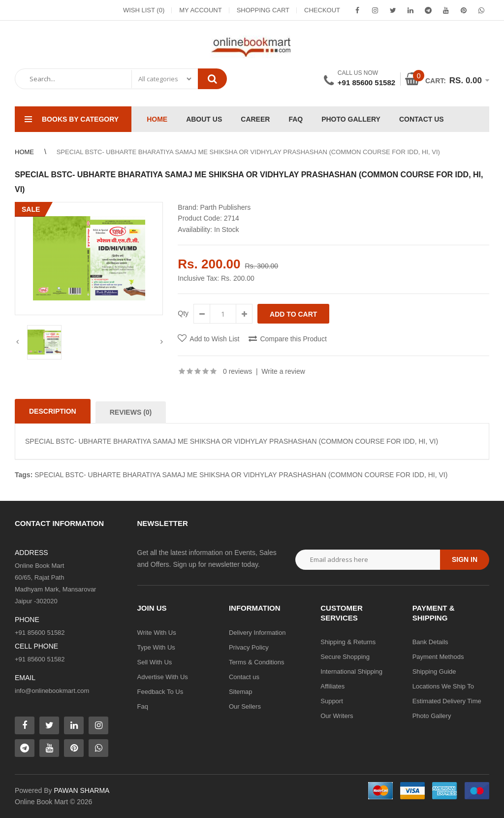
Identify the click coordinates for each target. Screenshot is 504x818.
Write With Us (157, 633)
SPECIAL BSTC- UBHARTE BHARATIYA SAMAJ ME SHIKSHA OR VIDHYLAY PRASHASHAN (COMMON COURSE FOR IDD (229, 475)
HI (432, 475)
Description (53, 411)
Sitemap (241, 692)
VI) (443, 475)
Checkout (322, 10)
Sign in (465, 559)
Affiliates (332, 686)
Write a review (283, 371)
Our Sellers (245, 706)
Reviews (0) (131, 412)
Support (332, 701)
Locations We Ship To (443, 686)
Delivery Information (257, 633)
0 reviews (237, 371)
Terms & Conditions (257, 662)
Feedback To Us (160, 692)
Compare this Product (293, 339)
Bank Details (430, 642)
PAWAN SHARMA (81, 790)
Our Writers (337, 716)
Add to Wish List (214, 339)
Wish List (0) (144, 10)
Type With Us (156, 647)
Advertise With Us (163, 677)
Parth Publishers (225, 207)
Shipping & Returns (348, 642)
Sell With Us (155, 662)
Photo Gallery (432, 716)
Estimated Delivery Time (447, 701)
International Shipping (351, 671)
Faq (143, 706)
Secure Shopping (345, 657)
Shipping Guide (434, 671)
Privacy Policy (249, 647)
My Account (200, 10)
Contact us (244, 677)
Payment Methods (438, 657)
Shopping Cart (263, 10)
